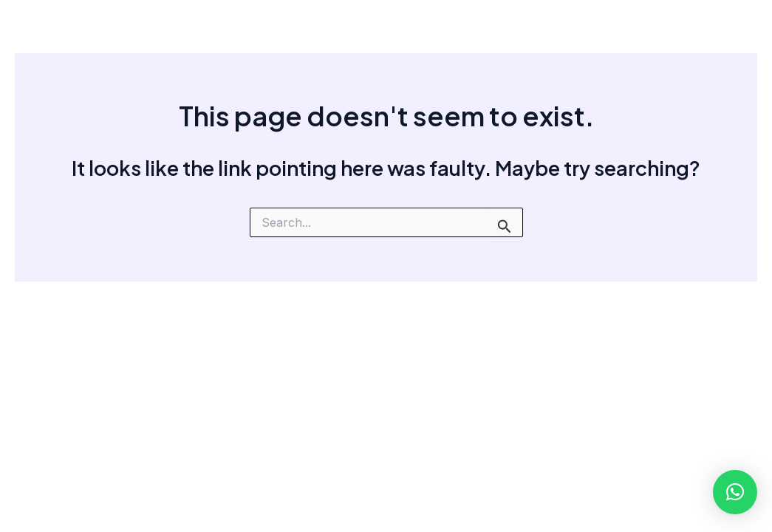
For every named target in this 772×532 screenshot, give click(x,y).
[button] (735, 492)
